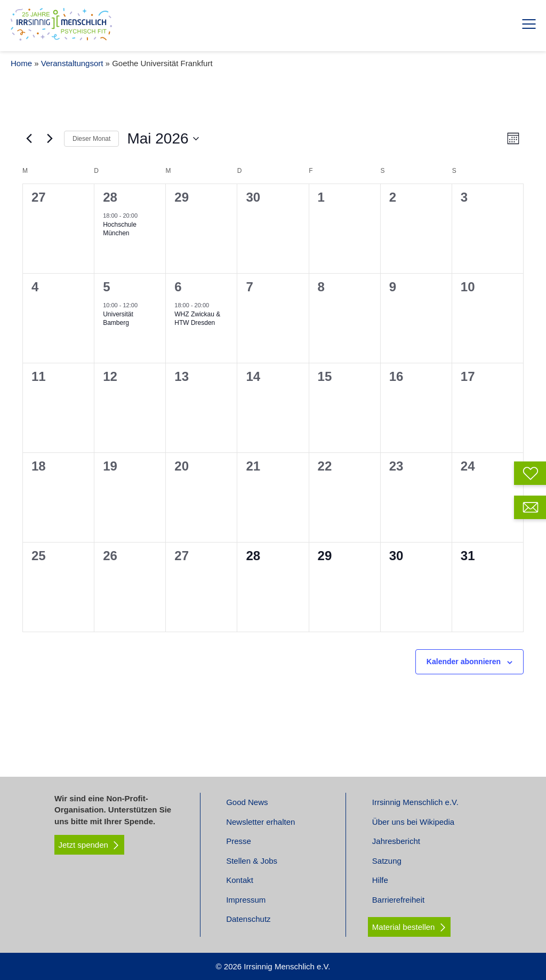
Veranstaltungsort (72, 63)
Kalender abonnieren (464, 662)
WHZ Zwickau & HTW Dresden (197, 319)
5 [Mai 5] (106, 287)
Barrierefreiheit (398, 900)
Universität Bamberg (118, 319)
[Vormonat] (29, 139)
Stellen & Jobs (252, 861)
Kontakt (240, 880)
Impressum (246, 900)
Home (21, 63)
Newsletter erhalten (260, 822)
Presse (239, 841)
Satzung (387, 861)
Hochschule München (120, 229)
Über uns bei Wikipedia (413, 822)
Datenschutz (248, 919)
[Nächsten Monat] (50, 139)
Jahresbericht (396, 841)
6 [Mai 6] (178, 287)
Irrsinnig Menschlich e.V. (415, 802)
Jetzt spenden (90, 845)
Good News (247, 802)
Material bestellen (404, 927)
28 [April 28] (110, 197)
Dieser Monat (91, 139)
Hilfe (380, 880)
